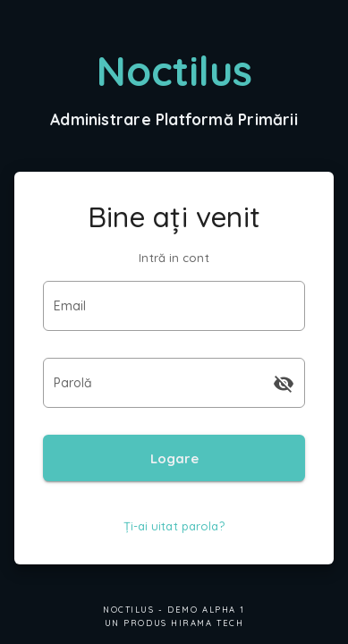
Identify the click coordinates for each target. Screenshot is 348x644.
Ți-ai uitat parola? (174, 526)
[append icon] (284, 384)
